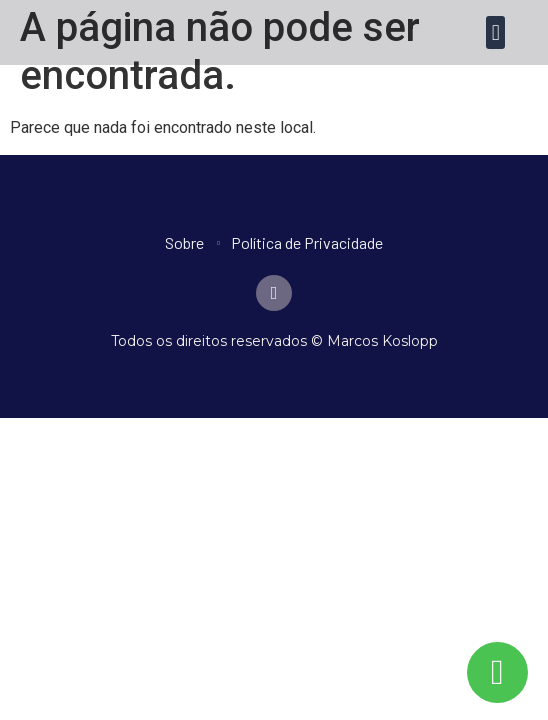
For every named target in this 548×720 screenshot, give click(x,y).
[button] (495, 32)
